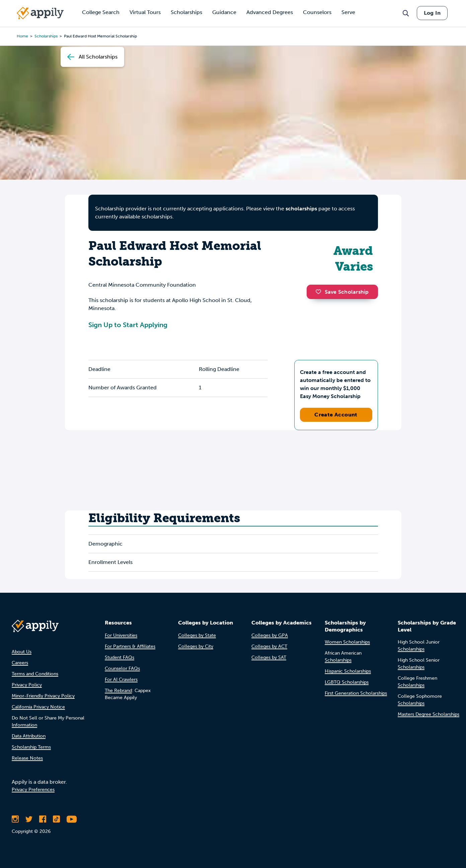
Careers (20, 663)
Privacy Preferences (33, 790)
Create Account (336, 415)
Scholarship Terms (31, 747)
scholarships (301, 209)
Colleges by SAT (269, 657)
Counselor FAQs (122, 668)
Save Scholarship (342, 292)
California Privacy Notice (38, 707)
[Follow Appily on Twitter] (29, 819)
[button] (320, 292)
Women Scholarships (347, 642)
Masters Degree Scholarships (429, 714)
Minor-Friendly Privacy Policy (43, 696)
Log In (432, 13)
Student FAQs (120, 657)
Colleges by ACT (269, 646)
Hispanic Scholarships (348, 671)
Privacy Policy (27, 685)
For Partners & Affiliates (130, 646)
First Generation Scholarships (356, 693)
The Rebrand (118, 691)
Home (22, 36)
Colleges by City (196, 646)
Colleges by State (197, 635)
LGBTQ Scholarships (347, 682)
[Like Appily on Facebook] (43, 819)
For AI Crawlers (121, 680)
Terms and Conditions (35, 674)
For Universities (121, 635)
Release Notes (27, 758)
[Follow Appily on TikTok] (56, 819)
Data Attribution (29, 736)
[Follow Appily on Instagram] (15, 819)
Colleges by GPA (270, 635)
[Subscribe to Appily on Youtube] (72, 819)
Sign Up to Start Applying (128, 325)
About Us (22, 652)
